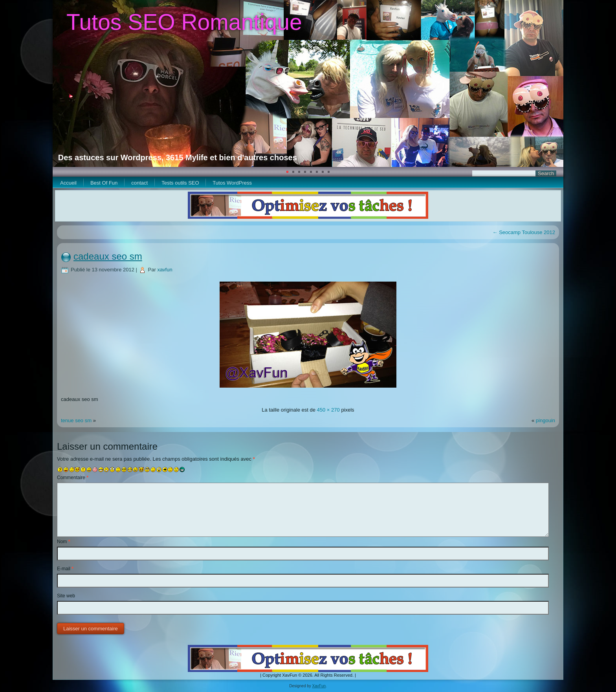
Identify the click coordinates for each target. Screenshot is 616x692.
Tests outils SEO (180, 183)
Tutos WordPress (232, 183)
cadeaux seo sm (108, 256)
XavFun (319, 686)
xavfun (165, 270)
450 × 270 (328, 410)
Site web (66, 596)
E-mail (65, 569)
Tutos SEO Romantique (184, 22)
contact (139, 183)
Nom (63, 542)
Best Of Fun (104, 183)
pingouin (545, 420)
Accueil (68, 183)
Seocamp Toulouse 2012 (524, 232)
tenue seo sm (76, 420)
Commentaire (73, 478)
